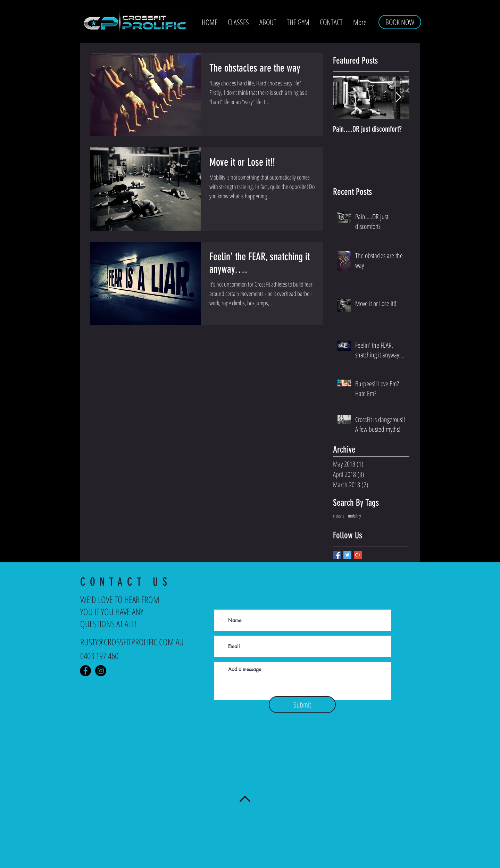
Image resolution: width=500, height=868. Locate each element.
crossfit (338, 516)
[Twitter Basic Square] (347, 555)
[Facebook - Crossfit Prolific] (85, 671)
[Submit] (302, 705)
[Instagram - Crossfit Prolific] (101, 671)
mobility (354, 516)
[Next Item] (398, 98)
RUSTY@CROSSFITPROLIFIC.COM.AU (132, 642)
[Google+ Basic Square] (358, 555)
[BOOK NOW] (400, 22)
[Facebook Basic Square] (337, 555)
